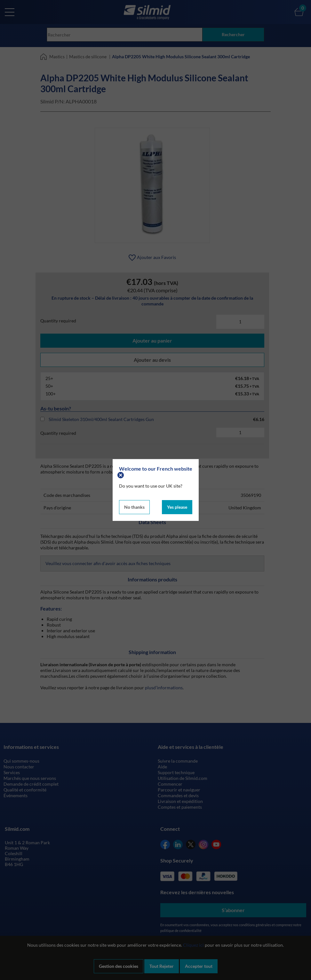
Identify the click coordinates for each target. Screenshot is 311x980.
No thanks (134, 507)
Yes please (177, 507)
